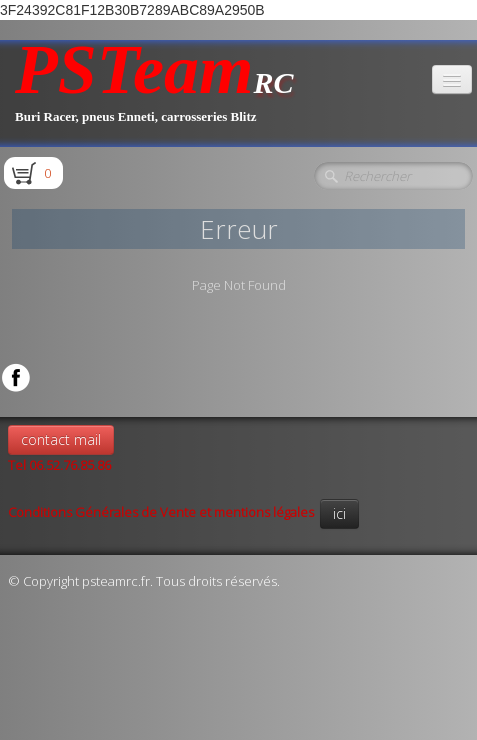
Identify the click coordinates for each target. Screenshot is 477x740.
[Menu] (452, 79)
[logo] (154, 93)
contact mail (61, 439)
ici (339, 513)
